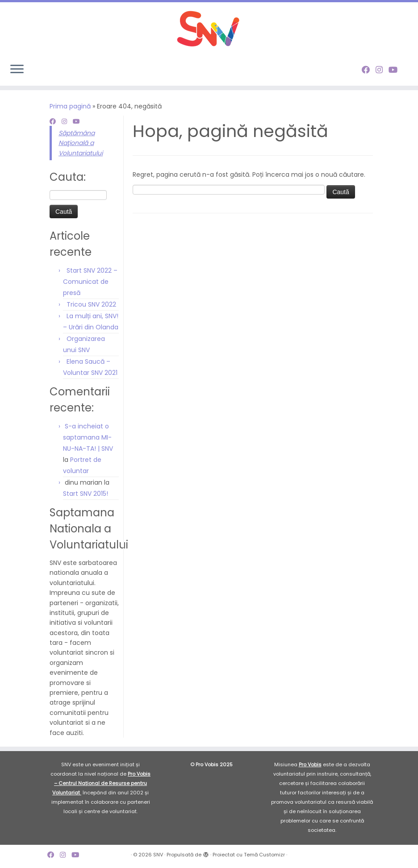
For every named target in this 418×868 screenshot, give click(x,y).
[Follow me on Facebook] (369, 70)
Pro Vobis (310, 764)
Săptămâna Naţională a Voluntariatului (81, 143)
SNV (158, 855)
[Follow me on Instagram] (382, 70)
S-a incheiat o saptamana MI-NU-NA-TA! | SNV (88, 437)
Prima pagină (70, 106)
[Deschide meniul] (17, 70)
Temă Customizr (264, 855)
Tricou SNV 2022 (91, 304)
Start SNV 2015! (86, 494)
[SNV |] (209, 29)
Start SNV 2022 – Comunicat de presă (90, 282)
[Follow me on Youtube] (396, 70)
